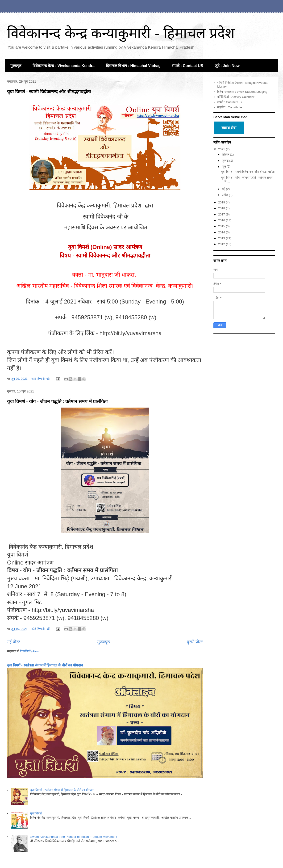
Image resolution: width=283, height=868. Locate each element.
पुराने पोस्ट (195, 642)
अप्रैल (225, 195)
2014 (222, 232)
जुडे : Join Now (227, 66)
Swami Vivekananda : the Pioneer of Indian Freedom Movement (74, 837)
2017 (222, 214)
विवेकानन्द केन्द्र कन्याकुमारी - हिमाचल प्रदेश (121, 33)
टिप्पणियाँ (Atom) (30, 651)
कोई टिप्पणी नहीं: (41, 379)
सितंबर (226, 154)
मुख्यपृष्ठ (16, 66)
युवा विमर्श (36, 813)
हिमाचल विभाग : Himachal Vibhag (133, 66)
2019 (222, 202)
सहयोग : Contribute (230, 107)
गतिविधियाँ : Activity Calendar (236, 97)
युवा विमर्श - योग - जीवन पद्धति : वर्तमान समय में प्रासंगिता (57, 401)
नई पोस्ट (14, 642)
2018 (222, 208)
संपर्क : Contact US (187, 66)
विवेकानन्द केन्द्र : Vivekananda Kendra (64, 66)
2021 (222, 149)
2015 (222, 226)
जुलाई (226, 161)
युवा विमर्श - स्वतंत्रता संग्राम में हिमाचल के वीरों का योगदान (45, 665)
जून (224, 166)
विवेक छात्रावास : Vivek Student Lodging (242, 92)
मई (224, 189)
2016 (222, 220)
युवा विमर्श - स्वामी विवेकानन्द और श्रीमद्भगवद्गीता (49, 92)
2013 (222, 238)
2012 (222, 244)
